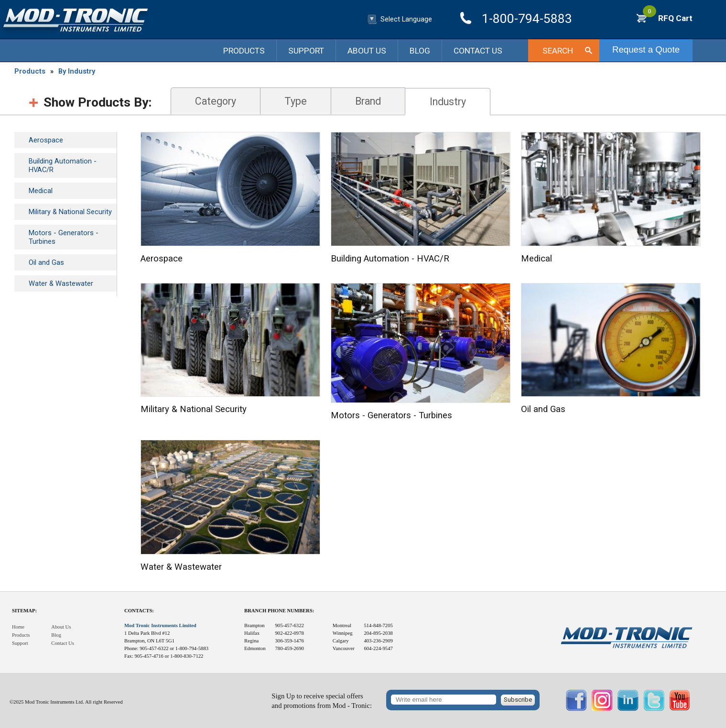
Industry (448, 102)
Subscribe (518, 700)
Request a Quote (646, 49)
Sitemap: (24, 611)
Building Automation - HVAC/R (63, 165)
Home (18, 627)
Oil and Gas (46, 262)
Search (558, 51)
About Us (367, 51)
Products (244, 51)
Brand (368, 101)
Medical (41, 191)
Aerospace (46, 140)
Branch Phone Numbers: (279, 611)
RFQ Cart (668, 18)
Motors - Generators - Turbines (64, 237)
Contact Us (478, 51)
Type (296, 101)
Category (216, 101)
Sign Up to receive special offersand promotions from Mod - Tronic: (322, 701)
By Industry (77, 71)
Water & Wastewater (61, 283)
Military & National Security (70, 212)
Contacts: (139, 611)
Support (306, 51)
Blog (420, 51)
